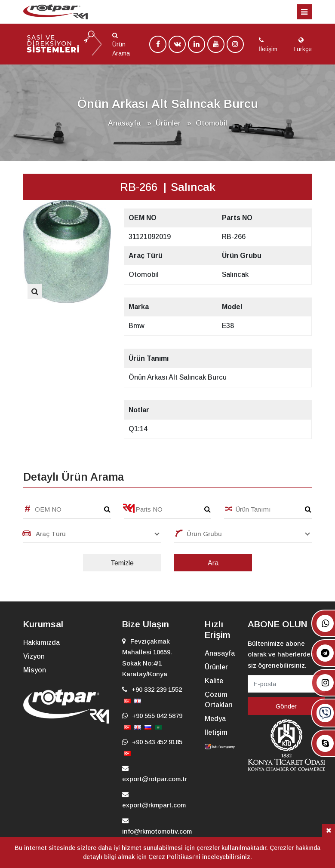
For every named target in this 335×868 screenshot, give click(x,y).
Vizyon (34, 656)
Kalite (214, 681)
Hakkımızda (41, 643)
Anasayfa (124, 123)
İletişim (216, 732)
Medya (215, 719)
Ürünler (216, 667)
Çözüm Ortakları (219, 700)
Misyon (35, 670)
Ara (213, 563)
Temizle (122, 563)
